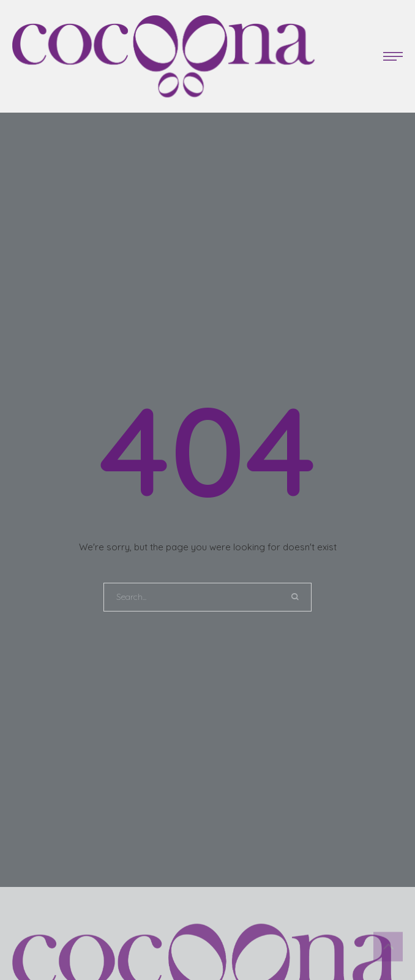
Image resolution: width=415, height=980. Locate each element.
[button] (393, 56)
